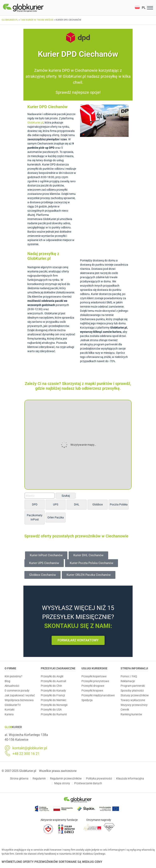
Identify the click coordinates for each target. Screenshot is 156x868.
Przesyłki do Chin (51, 686)
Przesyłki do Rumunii (54, 714)
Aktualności (12, 686)
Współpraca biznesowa (19, 700)
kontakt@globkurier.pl (30, 748)
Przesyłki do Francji (53, 695)
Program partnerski (133, 686)
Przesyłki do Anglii (52, 676)
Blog (7, 681)
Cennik (125, 710)
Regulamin (39, 778)
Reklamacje (128, 681)
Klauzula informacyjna (130, 778)
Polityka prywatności (99, 778)
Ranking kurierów (131, 714)
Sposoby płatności (132, 691)
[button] (140, 8)
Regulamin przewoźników (66, 778)
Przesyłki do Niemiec (53, 700)
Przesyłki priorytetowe (95, 681)
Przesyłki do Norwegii (54, 705)
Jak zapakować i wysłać (20, 695)
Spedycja (87, 700)
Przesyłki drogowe (93, 686)
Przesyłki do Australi (53, 681)
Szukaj (66, 496)
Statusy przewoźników (135, 695)
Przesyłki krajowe (92, 691)
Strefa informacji (134, 668)
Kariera (9, 714)
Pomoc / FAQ (129, 676)
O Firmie (10, 668)
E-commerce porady (17, 691)
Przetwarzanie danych (88, 783)
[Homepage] (33, 8)
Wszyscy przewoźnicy (134, 705)
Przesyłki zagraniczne (58, 668)
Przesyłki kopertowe (94, 676)
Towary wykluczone (133, 700)
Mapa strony (62, 783)
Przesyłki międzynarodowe (98, 695)
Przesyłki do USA (51, 710)
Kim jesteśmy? (13, 676)
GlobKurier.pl (35, 123)
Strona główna (19, 778)
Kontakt (10, 710)
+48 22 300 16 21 (26, 754)
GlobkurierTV (13, 705)
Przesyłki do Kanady (53, 691)
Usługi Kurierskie (94, 668)
